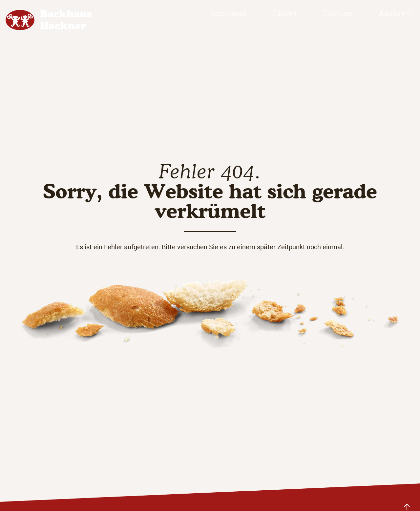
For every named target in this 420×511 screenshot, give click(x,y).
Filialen (285, 13)
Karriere (396, 13)
